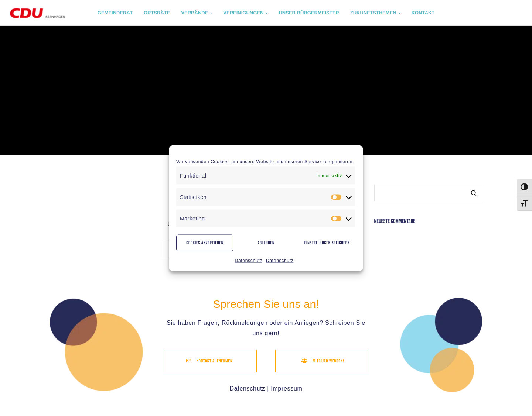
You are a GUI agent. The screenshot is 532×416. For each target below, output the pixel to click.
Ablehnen (266, 243)
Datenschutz (249, 260)
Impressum (287, 389)
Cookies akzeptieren (205, 243)
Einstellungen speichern (327, 243)
